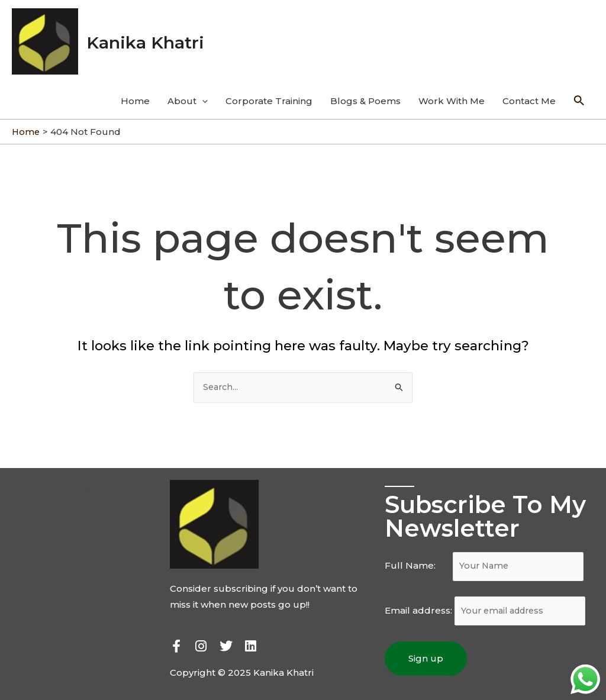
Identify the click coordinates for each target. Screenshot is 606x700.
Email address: (488, 607)
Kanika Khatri (153, 38)
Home (135, 94)
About (188, 95)
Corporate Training (269, 94)
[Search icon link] (579, 95)
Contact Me (529, 94)
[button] (85, 485)
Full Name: (487, 562)
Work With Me (452, 94)
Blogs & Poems (365, 94)
